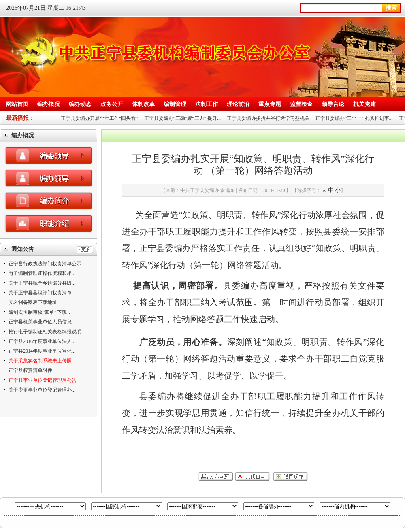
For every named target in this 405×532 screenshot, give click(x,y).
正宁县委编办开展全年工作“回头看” (101, 118)
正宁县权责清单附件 (30, 370)
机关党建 (364, 104)
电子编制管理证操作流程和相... (42, 273)
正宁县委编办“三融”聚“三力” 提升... (184, 118)
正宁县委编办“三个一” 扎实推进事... (356, 118)
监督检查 (301, 104)
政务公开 (112, 104)
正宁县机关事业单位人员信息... (42, 322)
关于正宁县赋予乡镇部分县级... (42, 283)
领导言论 (333, 104)
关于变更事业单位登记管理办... (42, 390)
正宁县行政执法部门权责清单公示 (45, 264)
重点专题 (270, 104)
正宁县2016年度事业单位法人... (42, 341)
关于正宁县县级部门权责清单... (42, 293)
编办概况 (49, 104)
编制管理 (175, 104)
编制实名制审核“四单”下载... (39, 312)
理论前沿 (238, 104)
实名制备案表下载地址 (33, 302)
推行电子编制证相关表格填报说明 (45, 332)
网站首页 (17, 104)
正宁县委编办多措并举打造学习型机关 (270, 118)
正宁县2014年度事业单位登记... (42, 351)
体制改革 (143, 104)
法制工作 (207, 104)
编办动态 (80, 104)
